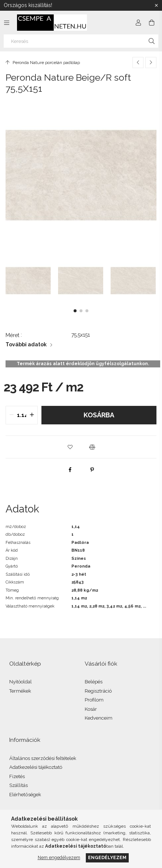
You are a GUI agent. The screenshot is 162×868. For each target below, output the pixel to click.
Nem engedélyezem (59, 857)
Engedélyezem (107, 857)
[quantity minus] (11, 415)
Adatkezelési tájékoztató (36, 767)
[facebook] (70, 470)
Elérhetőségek (25, 795)
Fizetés (17, 776)
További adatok (26, 344)
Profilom (94, 700)
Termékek (20, 691)
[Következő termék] (151, 63)
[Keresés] (81, 41)
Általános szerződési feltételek (43, 758)
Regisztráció (98, 691)
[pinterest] (92, 470)
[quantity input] (22, 415)
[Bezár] (156, 6)
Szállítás (18, 785)
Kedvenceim (99, 718)
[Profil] (138, 23)
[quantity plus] (32, 415)
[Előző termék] (138, 63)
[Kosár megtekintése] (152, 23)
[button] (75, 311)
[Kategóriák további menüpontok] (7, 23)
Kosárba (99, 415)
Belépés (94, 682)
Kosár (91, 709)
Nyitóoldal (21, 682)
